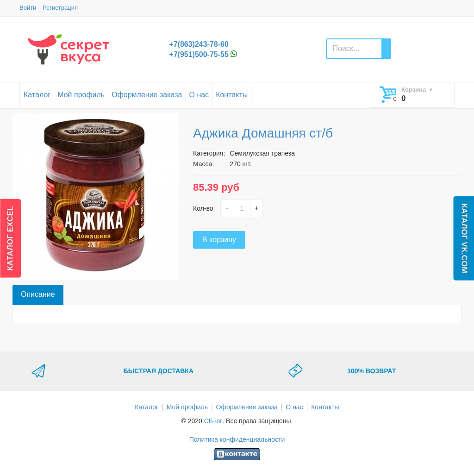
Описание (38, 294)
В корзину (219, 240)
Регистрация (60, 8)
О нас (199, 95)
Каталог (37, 95)
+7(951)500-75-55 (199, 54)
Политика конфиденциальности (237, 439)
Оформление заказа (147, 95)
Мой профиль (81, 95)
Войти (28, 8)
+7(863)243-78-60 (199, 44)
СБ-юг (213, 421)
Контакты (232, 95)
